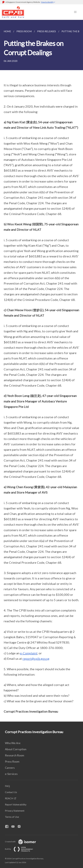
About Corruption (16, 749)
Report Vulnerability (16, 804)
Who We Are (13, 743)
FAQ (7, 786)
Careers (10, 768)
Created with (23, 842)
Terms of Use (12, 817)
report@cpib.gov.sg (36, 659)
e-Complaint (29, 653)
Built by (21, 849)
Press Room (12, 761)
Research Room (15, 755)
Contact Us (11, 792)
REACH (9, 798)
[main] (41, 371)
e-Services (11, 774)
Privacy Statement (15, 811)
